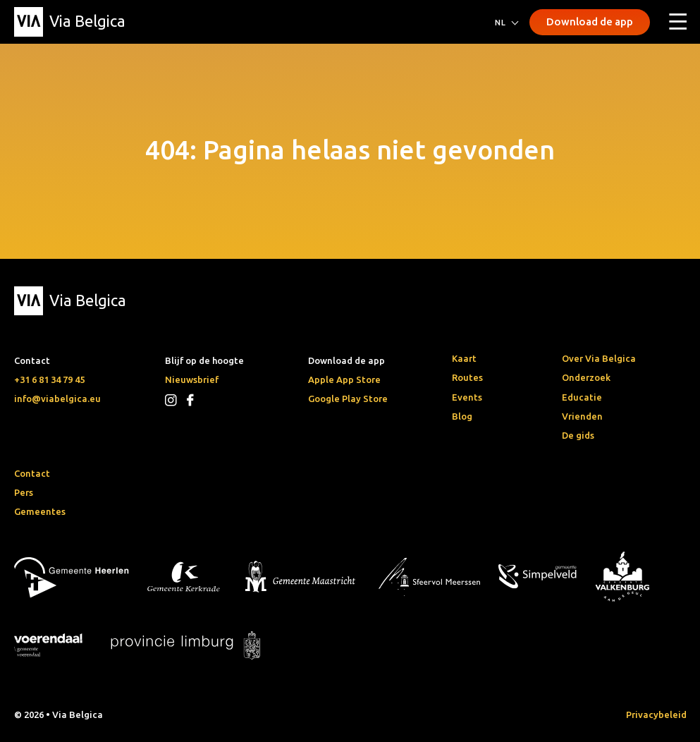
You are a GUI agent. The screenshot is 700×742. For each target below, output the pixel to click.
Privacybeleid (656, 714)
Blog (462, 416)
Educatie (582, 397)
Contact (32, 473)
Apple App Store (344, 379)
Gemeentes (40, 511)
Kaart (464, 358)
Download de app (590, 22)
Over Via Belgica (599, 358)
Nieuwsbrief (192, 379)
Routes (467, 377)
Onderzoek (586, 377)
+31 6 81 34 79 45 (49, 379)
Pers (24, 492)
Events (467, 397)
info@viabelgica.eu (57, 399)
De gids (578, 435)
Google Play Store (348, 399)
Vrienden (582, 416)
